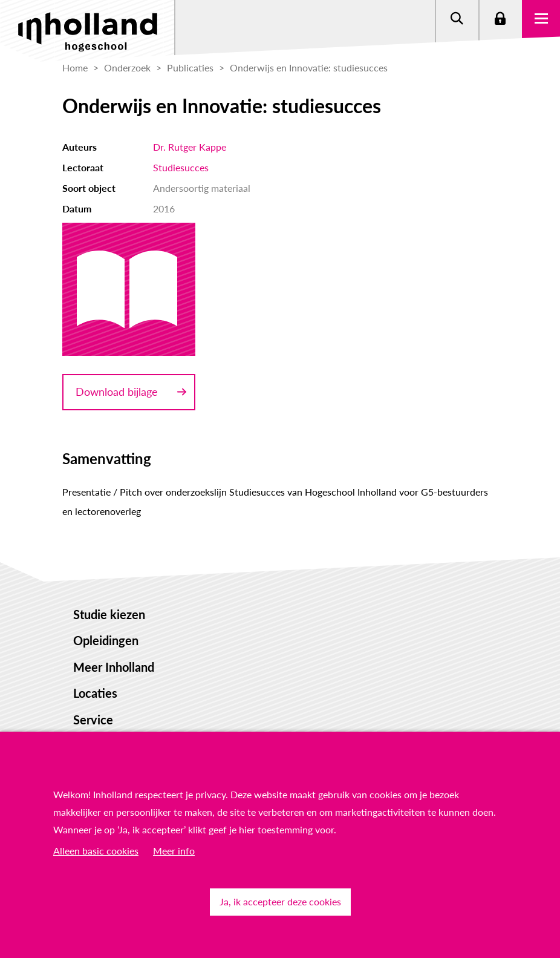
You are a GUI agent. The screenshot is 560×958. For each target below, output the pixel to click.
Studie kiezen (109, 614)
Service (93, 720)
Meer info (174, 851)
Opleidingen (106, 640)
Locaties (95, 693)
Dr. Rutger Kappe (190, 147)
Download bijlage (117, 392)
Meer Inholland (114, 667)
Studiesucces (181, 167)
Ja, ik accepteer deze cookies (280, 901)
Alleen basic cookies (96, 851)
